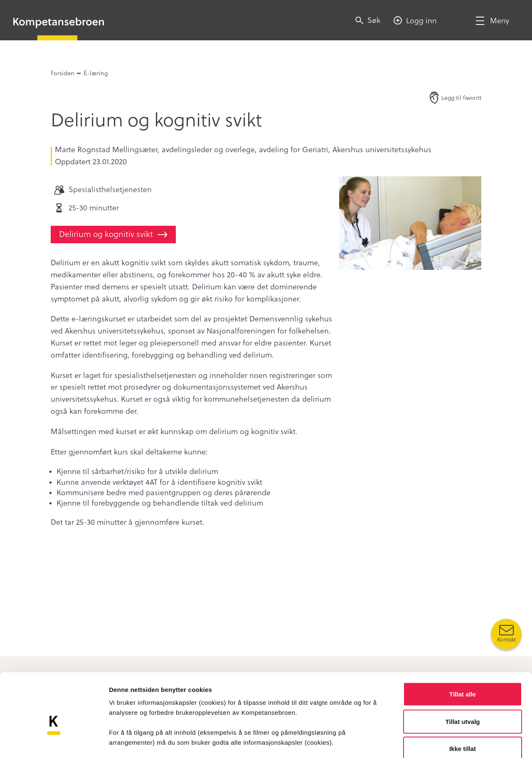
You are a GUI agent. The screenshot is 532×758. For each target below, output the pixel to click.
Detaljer (443, 742)
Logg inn (421, 20)
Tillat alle (463, 649)
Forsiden (63, 73)
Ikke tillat (463, 703)
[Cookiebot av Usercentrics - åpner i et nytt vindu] (54, 742)
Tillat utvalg (462, 676)
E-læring (96, 73)
